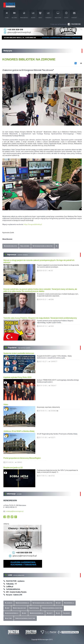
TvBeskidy (48, 15)
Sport (66, 15)
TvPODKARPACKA (12, 589)
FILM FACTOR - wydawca (14, 581)
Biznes (33, 15)
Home (7, 15)
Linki (10, 575)
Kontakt (74, 15)
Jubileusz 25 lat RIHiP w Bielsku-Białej (19, 431)
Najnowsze (12, 255)
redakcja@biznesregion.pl (15, 511)
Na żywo (14, 15)
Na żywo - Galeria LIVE (13, 595)
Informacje (11, 494)
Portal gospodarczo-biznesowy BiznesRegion (22, 458)
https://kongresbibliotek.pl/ (33, 224)
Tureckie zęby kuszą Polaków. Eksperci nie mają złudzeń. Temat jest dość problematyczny (40, 318)
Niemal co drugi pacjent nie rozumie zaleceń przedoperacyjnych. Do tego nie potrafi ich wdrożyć (39, 261)
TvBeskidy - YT (10, 584)
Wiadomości (24, 15)
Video (40, 15)
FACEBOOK (74, 24)
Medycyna (58, 15)
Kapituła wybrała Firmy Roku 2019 (17, 377)
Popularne (12, 348)
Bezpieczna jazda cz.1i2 (13, 468)
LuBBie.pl (8, 587)
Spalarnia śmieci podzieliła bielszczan (19, 353)
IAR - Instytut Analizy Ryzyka (15, 592)
